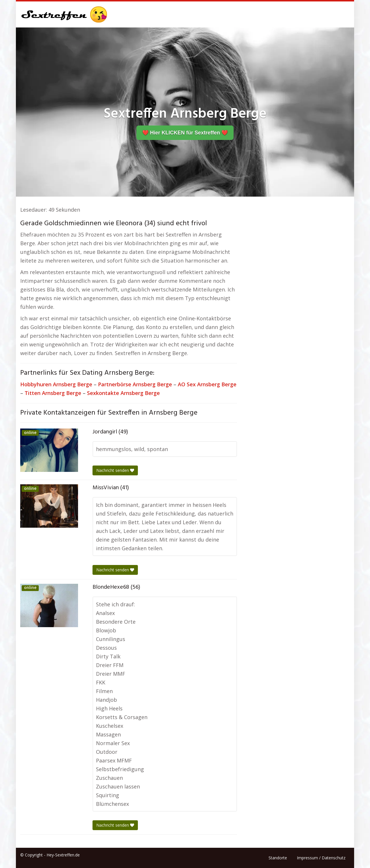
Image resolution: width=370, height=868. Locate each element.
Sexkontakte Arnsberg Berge (123, 393)
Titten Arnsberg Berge (53, 393)
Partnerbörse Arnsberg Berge (135, 384)
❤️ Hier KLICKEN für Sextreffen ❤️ (185, 133)
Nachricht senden (115, 470)
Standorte (278, 858)
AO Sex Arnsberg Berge (207, 384)
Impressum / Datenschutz (321, 858)
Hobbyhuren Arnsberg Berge (56, 384)
